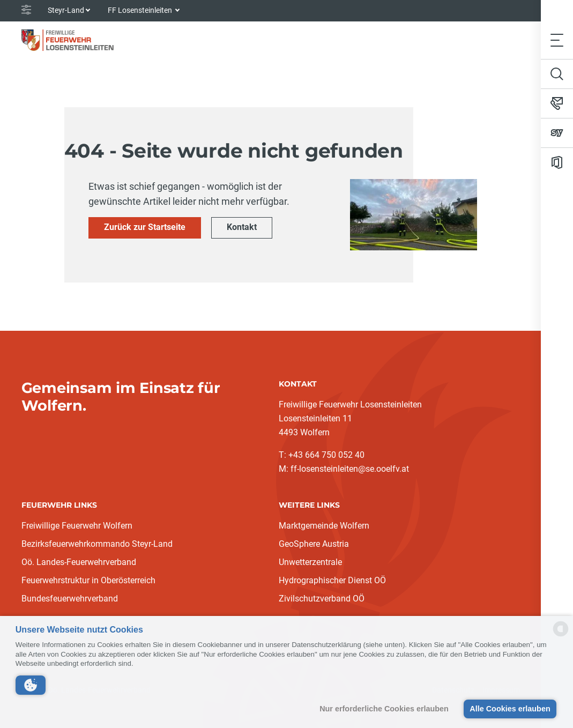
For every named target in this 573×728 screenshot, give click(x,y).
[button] (31, 685)
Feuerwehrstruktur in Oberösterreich (88, 580)
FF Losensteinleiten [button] (141, 10)
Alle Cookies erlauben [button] (510, 709)
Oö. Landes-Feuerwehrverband (79, 562)
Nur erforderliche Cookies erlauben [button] (384, 709)
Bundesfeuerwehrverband (70, 599)
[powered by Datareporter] (561, 636)
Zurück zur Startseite (145, 227)
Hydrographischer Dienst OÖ (332, 580)
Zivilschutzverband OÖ (322, 599)
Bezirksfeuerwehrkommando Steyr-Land (97, 544)
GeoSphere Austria (314, 544)
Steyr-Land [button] (66, 10)
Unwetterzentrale (310, 562)
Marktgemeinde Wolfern (324, 526)
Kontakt (242, 227)
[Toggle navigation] (557, 40)
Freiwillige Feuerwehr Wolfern (77, 526)
